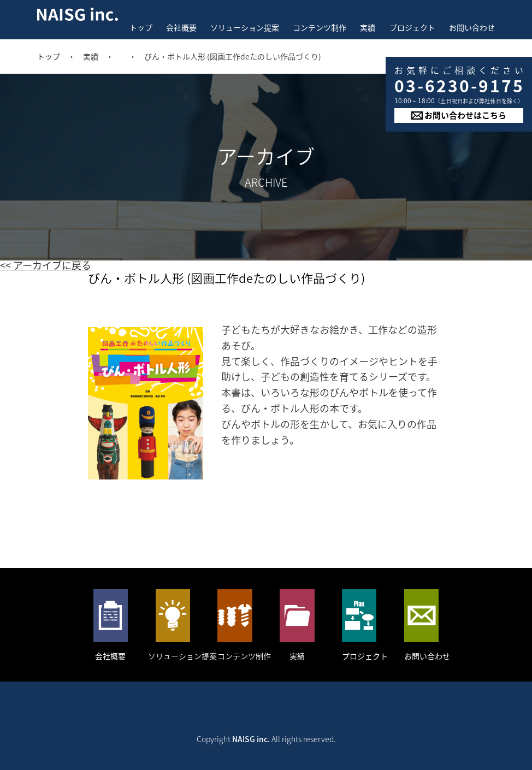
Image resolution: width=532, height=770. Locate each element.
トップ (141, 27)
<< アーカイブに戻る (46, 265)
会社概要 (181, 27)
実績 (368, 27)
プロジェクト (412, 27)
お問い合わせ (472, 27)
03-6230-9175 (459, 85)
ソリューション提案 (245, 27)
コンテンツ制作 (320, 27)
